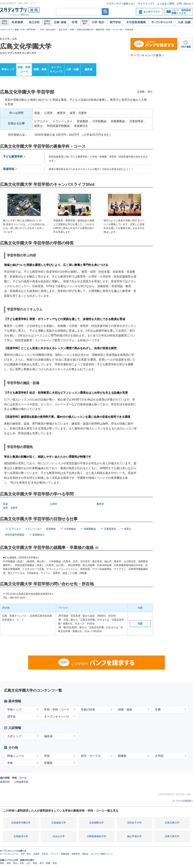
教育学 (100, 504)
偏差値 (88, 69)
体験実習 (76, 854)
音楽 (5, 504)
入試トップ (14, 736)
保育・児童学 (10, 508)
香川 (42, 863)
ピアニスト (15, 529)
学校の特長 (88, 709)
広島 (72, 30)
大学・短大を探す (48, 30)
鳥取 (2, 863)
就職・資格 (40, 69)
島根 (9, 863)
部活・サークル (91, 756)
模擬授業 (65, 854)
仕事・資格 (60, 22)
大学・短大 (98, 22)
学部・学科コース (24, 69)
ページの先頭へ (185, 801)
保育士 (128, 529)
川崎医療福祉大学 (96, 836)
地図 (140, 624)
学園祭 (48, 763)
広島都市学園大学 (21, 823)
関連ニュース (16, 756)
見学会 (45, 854)
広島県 (36, 854)
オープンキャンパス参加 (146, 55)
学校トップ (8, 69)
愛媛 (48, 863)
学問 (75, 22)
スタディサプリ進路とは (120, 4)
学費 (158, 709)
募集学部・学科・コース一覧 (109, 30)
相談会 (85, 854)
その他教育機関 (136, 22)
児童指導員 (110, 529)
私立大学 (63, 30)
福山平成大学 (134, 836)
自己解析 (34, 22)
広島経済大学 (21, 836)
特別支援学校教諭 (15, 535)
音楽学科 (9, 169)
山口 (28, 863)
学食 (10, 763)
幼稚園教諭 (90, 529)
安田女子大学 (134, 823)
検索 (105, 12)
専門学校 (115, 22)
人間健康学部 (21, 782)
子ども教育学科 (13, 157)
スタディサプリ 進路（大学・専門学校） (18, 30)
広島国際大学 (96, 823)
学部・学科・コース (57, 709)
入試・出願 (184, 22)
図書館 (122, 756)
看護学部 (5, 782)
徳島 (35, 863)
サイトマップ (145, 4)
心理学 (53, 504)
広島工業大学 (172, 836)
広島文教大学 (172, 823)
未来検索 (17, 22)
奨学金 (11, 717)
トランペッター (34, 529)
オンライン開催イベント (102, 854)
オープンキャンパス (162, 22)
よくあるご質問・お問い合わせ (174, 4)
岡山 (15, 863)
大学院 (159, 756)
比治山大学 (59, 836)
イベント (54, 854)
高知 (55, 863)
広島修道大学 (59, 823)
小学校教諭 (70, 529)
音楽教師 (51, 529)
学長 (47, 756)
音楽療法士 (38, 535)
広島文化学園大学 (85, 30)
